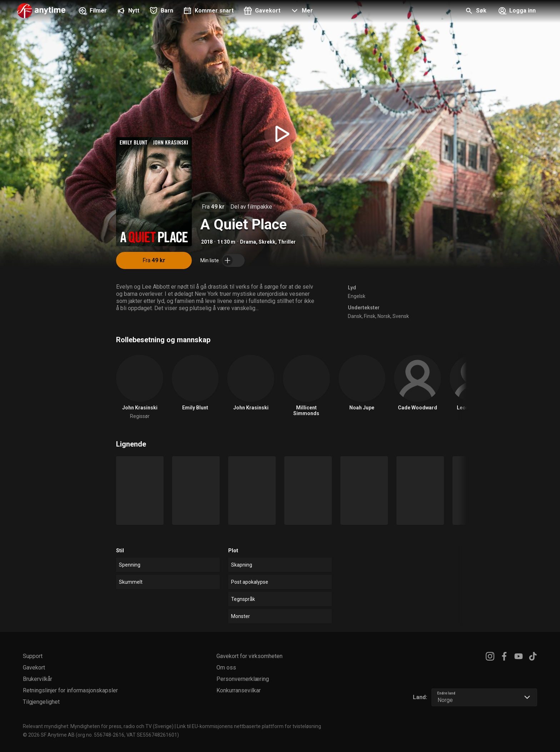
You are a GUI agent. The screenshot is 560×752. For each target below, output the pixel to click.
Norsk (384, 316)
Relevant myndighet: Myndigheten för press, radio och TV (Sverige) (98, 726)
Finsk (370, 316)
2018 (207, 242)
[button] (301, 11)
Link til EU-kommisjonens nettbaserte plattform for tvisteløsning (249, 726)
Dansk (355, 316)
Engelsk (357, 296)
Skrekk (267, 242)
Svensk (401, 316)
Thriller (287, 242)
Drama (248, 242)
